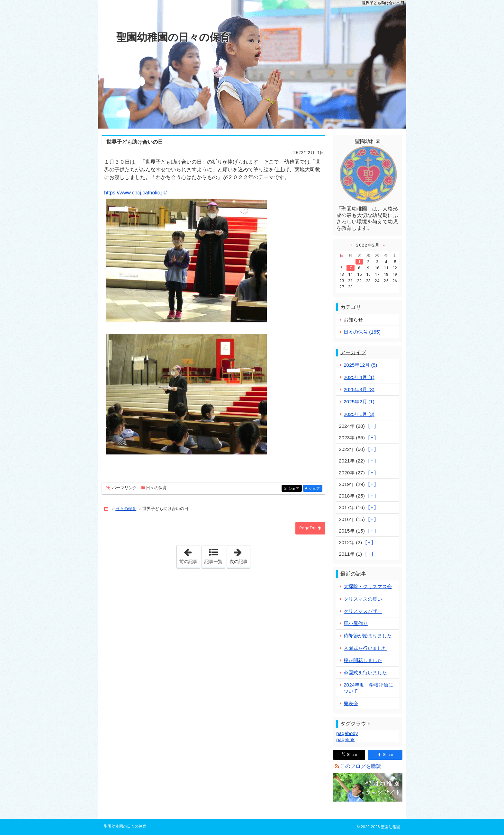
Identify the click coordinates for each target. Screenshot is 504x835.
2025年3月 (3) (359, 389)
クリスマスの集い (363, 599)
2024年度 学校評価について (368, 688)
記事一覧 (213, 561)
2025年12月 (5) (360, 365)
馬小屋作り (356, 623)
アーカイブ (353, 352)
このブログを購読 (361, 766)
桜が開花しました (363, 660)
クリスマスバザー (363, 611)
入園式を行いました (365, 648)
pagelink (345, 739)
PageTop (308, 528)
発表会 (351, 703)
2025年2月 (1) (359, 402)
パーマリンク (124, 488)
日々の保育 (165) (362, 332)
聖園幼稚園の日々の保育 (173, 37)
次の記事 (240, 555)
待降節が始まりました (368, 636)
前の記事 (190, 555)
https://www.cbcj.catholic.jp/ (135, 193)
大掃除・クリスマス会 (368, 586)
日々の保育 (156, 488)
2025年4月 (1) (359, 377)
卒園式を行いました (365, 673)
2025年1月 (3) (359, 414)
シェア (295, 489)
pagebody (347, 733)
